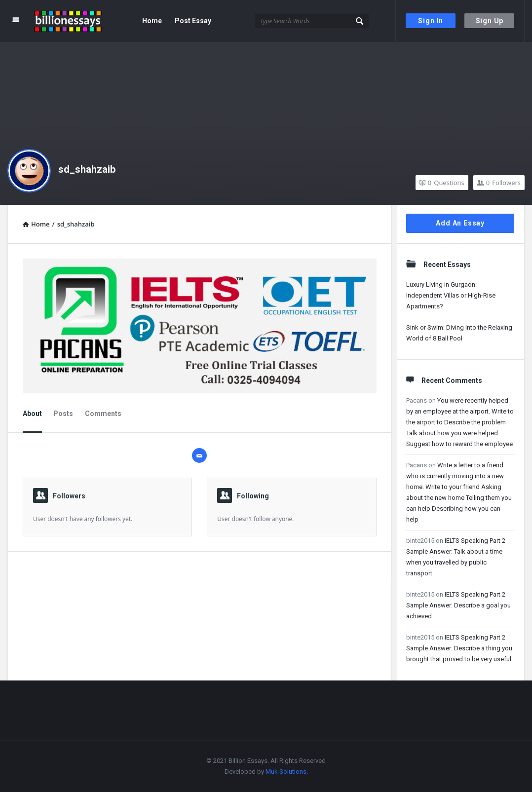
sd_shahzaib (87, 169)
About (32, 414)
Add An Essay (460, 223)
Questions (442, 183)
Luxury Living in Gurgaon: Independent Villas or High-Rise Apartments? (451, 295)
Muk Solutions (286, 772)
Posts (63, 414)
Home (152, 21)
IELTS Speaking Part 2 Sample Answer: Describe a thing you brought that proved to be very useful (459, 648)
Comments (103, 414)
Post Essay (193, 21)
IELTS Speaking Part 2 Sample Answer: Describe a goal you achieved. (458, 605)
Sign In (431, 21)
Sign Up (490, 21)
